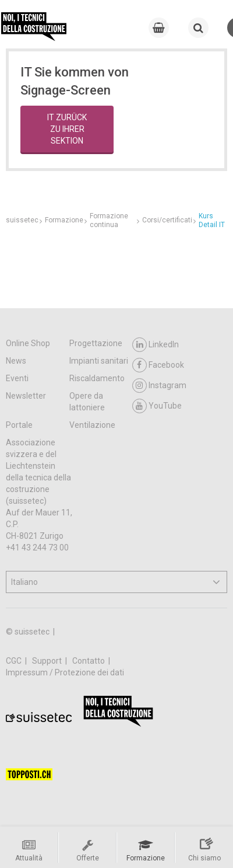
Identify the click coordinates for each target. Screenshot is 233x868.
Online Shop (28, 343)
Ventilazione (92, 425)
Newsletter (26, 396)
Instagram (159, 386)
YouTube (157, 406)
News (16, 361)
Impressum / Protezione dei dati (65, 672)
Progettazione (96, 343)
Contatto (89, 661)
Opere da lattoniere (87, 402)
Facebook (158, 365)
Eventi (17, 378)
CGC (15, 661)
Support (48, 661)
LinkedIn (156, 345)
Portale (19, 425)
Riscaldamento (97, 378)
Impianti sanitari (99, 361)
